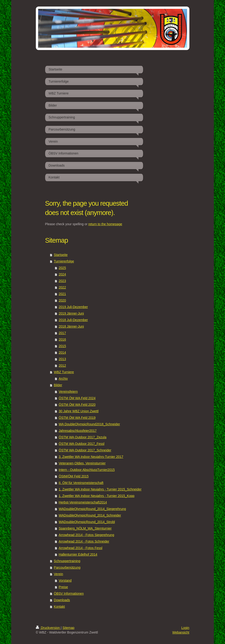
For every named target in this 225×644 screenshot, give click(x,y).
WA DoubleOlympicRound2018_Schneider (89, 424)
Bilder (58, 385)
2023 (62, 281)
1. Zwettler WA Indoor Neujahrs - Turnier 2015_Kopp (97, 496)
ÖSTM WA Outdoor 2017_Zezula (82, 437)
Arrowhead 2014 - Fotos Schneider (84, 541)
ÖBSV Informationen (69, 594)
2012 (62, 366)
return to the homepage (105, 224)
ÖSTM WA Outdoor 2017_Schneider (85, 450)
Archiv (63, 379)
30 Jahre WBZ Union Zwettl (79, 411)
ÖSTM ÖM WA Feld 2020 (77, 405)
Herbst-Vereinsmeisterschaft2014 (83, 502)
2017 (62, 333)
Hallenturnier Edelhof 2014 (78, 554)
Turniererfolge (64, 261)
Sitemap (69, 628)
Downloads (62, 600)
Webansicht (181, 632)
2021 (62, 294)
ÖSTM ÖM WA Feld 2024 (77, 398)
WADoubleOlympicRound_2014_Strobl (87, 522)
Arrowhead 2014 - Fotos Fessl (81, 548)
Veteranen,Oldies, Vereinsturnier (82, 463)
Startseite (61, 255)
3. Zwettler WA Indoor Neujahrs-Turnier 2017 (91, 457)
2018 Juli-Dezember (73, 320)
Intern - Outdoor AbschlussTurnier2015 (87, 470)
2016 (62, 339)
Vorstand (65, 580)
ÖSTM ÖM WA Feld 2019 (77, 418)
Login (185, 628)
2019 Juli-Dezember (73, 307)
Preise (63, 587)
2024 (62, 274)
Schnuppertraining (67, 561)
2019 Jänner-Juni (71, 313)
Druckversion (48, 628)
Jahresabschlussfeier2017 (78, 431)
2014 (62, 352)
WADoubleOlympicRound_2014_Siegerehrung (92, 509)
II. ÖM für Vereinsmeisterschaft (81, 483)
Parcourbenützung (67, 567)
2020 (62, 300)
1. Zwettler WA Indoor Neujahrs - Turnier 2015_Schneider (100, 489)
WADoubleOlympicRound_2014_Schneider (90, 515)
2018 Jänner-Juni (71, 326)
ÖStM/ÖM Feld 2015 (74, 476)
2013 (62, 359)
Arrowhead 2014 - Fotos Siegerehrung (86, 535)
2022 (62, 287)
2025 (62, 268)
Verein (58, 574)
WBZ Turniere (64, 372)
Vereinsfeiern (68, 392)
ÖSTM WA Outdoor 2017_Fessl (81, 444)
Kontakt (59, 607)
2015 (62, 346)
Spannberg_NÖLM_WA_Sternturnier (85, 528)
